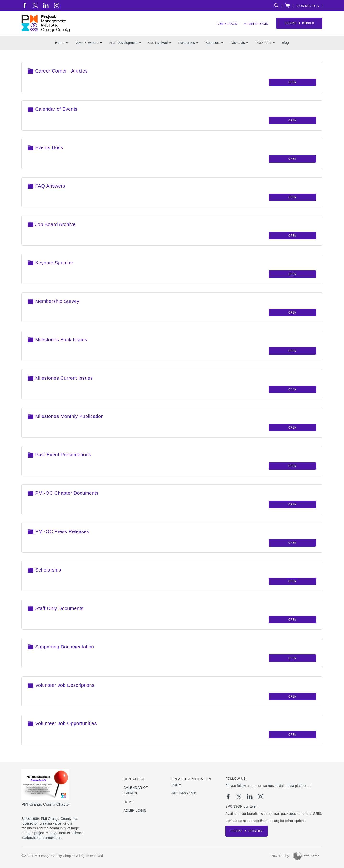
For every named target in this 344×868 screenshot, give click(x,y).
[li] (46, 5)
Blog (285, 48)
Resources (188, 48)
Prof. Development (125, 48)
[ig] (57, 5)
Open (292, 87)
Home (61, 48)
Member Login (255, 26)
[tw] (35, 5)
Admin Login (223, 26)
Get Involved (160, 48)
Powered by (280, 856)
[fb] (24, 5)
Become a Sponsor (246, 831)
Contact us (135, 779)
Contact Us (308, 6)
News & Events (88, 48)
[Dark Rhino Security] (306, 856)
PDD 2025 (265, 48)
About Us (239, 48)
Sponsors (214, 48)
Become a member (299, 26)
